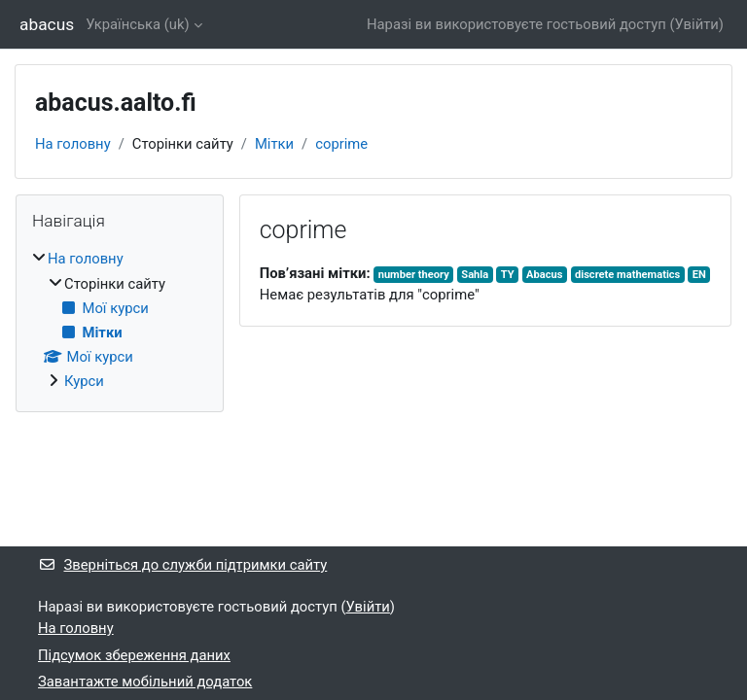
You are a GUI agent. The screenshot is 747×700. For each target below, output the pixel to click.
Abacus (544, 275)
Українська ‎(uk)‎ (138, 24)
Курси (84, 381)
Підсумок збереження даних (134, 655)
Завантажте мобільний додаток (145, 682)
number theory (414, 275)
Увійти (697, 24)
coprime (341, 144)
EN (699, 275)
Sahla (475, 275)
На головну (73, 144)
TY (508, 275)
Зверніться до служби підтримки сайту (182, 565)
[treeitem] (120, 320)
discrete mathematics (627, 275)
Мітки (274, 144)
